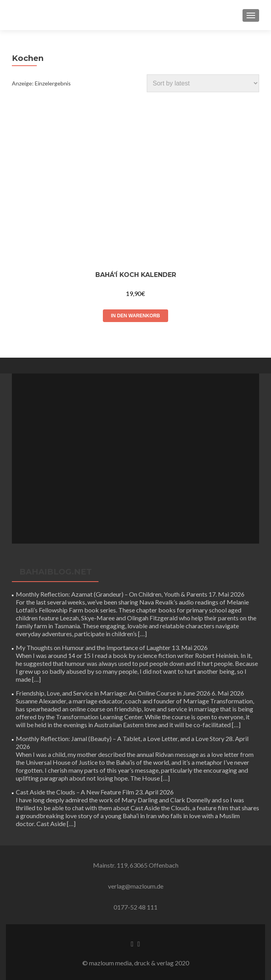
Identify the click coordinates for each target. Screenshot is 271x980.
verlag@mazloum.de (136, 886)
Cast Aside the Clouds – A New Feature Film (75, 792)
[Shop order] (203, 83)
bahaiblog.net (56, 572)
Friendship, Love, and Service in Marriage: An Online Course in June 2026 (113, 693)
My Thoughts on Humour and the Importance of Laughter (93, 647)
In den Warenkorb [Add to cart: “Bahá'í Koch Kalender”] (135, 316)
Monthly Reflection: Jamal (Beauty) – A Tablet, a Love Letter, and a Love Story (120, 738)
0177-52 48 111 (135, 907)
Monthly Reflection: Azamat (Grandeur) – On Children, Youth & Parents (112, 594)
